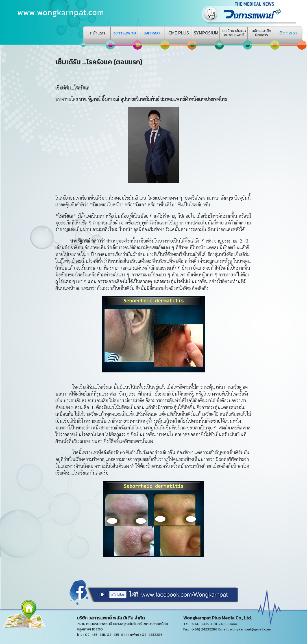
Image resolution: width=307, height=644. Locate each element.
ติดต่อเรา (288, 33)
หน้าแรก (97, 33)
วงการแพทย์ (125, 33)
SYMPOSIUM (206, 33)
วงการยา (152, 33)
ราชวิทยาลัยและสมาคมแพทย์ (234, 33)
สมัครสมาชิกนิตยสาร (261, 33)
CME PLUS (179, 33)
